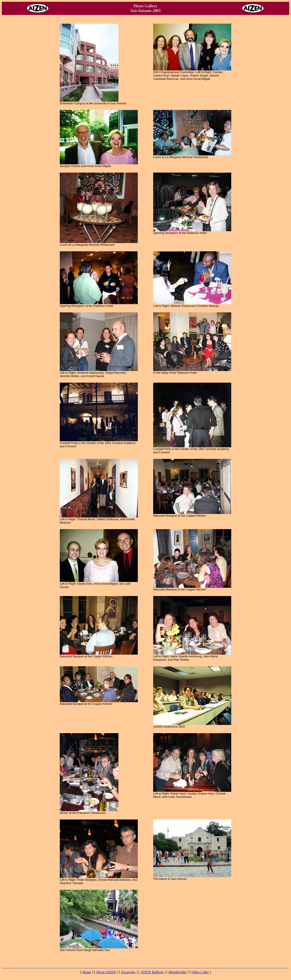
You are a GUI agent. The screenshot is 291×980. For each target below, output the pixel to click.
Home (87, 972)
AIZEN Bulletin (152, 972)
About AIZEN (106, 972)
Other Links (200, 972)
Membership (178, 972)
